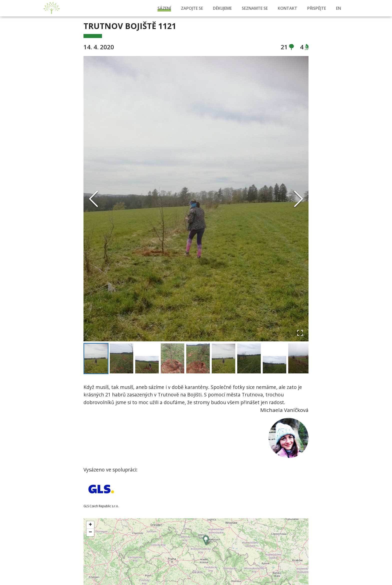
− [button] (90, 533)
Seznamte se (255, 8)
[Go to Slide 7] (249, 359)
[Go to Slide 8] (274, 365)
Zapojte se (192, 8)
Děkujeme (222, 8)
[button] (196, 199)
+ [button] (90, 525)
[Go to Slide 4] (172, 359)
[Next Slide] (298, 199)
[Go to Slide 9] (300, 359)
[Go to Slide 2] (121, 359)
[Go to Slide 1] (96, 359)
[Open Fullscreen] (300, 333)
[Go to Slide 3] (147, 365)
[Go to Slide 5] (198, 359)
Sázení (164, 8)
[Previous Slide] (93, 199)
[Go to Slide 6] (223, 359)
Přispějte (317, 8)
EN (338, 8)
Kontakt (287, 8)
